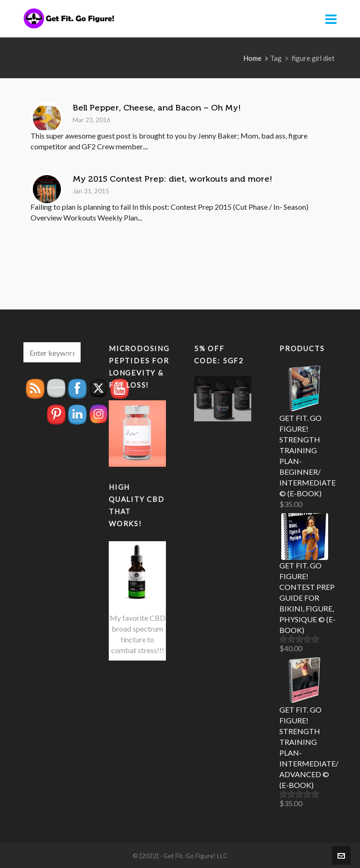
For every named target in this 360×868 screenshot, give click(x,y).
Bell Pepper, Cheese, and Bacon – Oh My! (157, 108)
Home (252, 58)
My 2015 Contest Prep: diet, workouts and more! (172, 179)
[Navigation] (331, 19)
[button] (69, 352)
